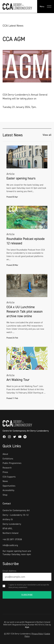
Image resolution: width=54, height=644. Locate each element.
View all (47, 135)
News (5, 481)
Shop (5, 495)
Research (7, 468)
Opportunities (9, 486)
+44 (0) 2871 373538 (12, 539)
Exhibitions (8, 459)
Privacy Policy (38, 634)
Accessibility (8, 490)
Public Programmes (12, 463)
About (5, 454)
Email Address (9, 571)
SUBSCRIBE (27, 595)
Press (5, 472)
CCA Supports (9, 477)
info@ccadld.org (10, 545)
